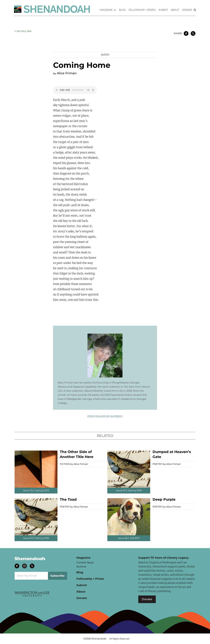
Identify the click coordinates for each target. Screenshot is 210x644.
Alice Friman (67, 73)
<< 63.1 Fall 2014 (23, 31)
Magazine (108, 10)
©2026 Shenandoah (95, 639)
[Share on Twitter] (193, 33)
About (175, 10)
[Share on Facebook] (186, 33)
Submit (163, 10)
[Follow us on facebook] (17, 566)
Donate (187, 10)
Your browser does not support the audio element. (75, 90)
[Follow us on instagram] (25, 566)
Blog (122, 10)
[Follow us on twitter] (32, 566)
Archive (81, 567)
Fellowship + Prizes (142, 10)
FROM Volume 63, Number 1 (105, 416)
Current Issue (85, 562)
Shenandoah (30, 558)
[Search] (195, 10)
